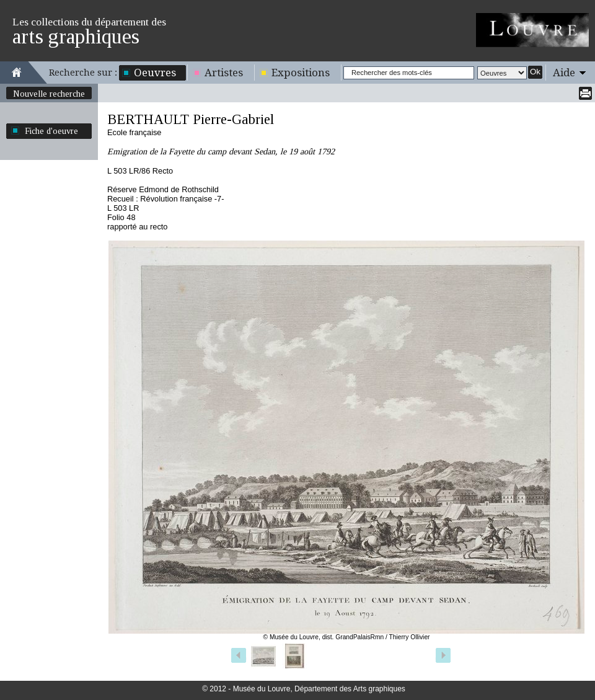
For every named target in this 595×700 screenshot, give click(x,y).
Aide (564, 73)
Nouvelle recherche (49, 94)
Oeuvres (155, 73)
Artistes (224, 73)
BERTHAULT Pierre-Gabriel (191, 119)
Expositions (301, 73)
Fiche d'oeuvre (51, 131)
